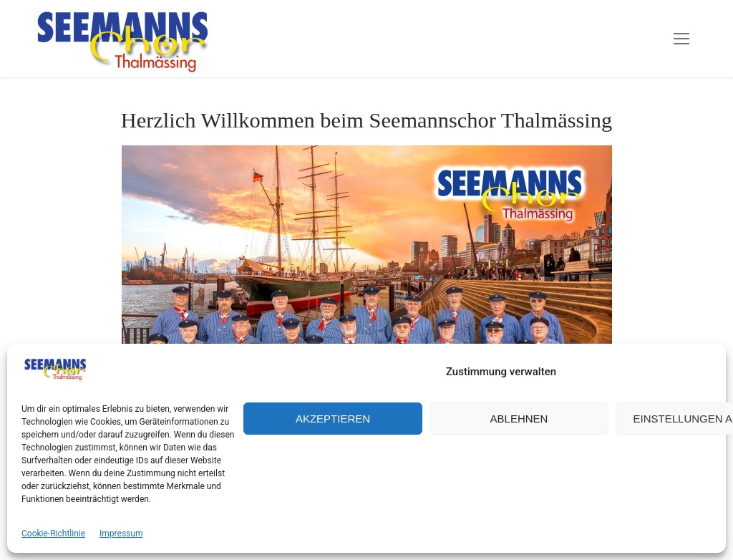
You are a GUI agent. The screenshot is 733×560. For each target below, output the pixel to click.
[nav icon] (681, 39)
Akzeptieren (333, 419)
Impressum (121, 534)
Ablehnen (519, 419)
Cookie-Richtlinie (53, 534)
